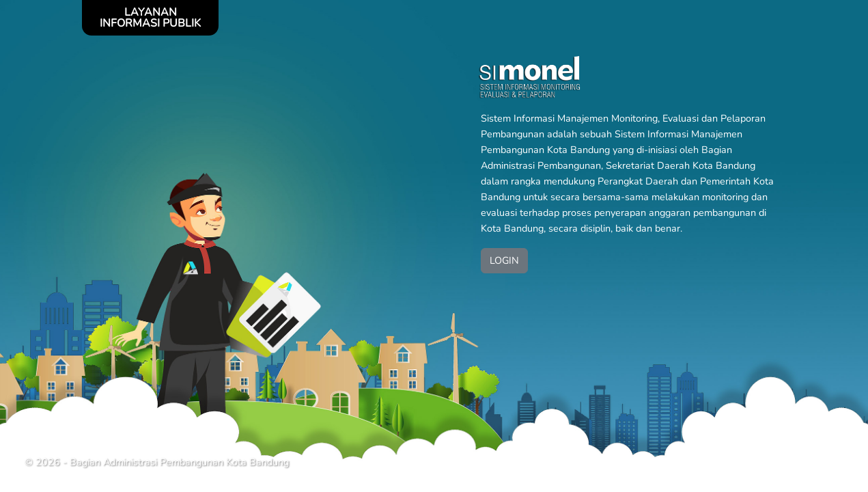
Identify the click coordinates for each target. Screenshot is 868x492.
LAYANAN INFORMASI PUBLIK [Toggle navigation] (150, 18)
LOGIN (504, 260)
